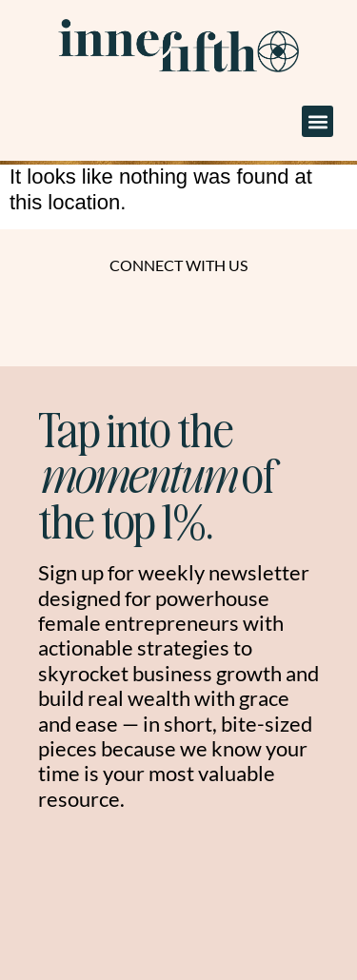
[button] (317, 121)
